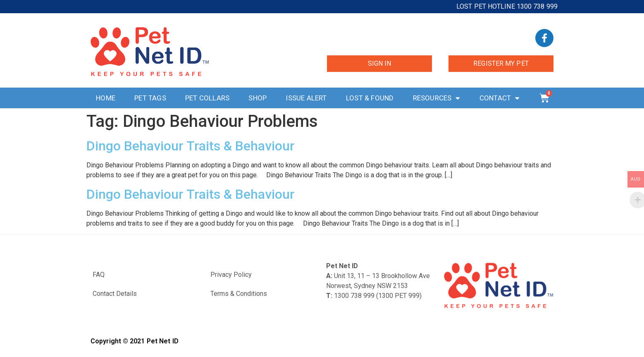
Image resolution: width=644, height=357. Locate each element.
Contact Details (115, 294)
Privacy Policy (231, 275)
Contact (500, 98)
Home (106, 98)
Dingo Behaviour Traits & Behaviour (191, 146)
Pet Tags (150, 98)
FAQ (99, 275)
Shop (258, 98)
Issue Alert (306, 98)
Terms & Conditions (239, 294)
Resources (437, 98)
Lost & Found (370, 98)
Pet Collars (207, 98)
